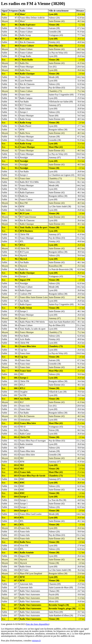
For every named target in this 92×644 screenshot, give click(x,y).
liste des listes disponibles (38, 624)
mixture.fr (36, 641)
